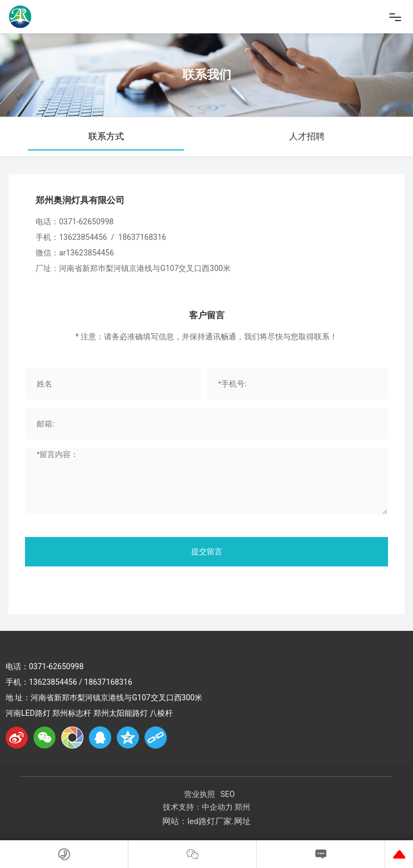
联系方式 (106, 136)
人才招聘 (307, 136)
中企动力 (217, 807)
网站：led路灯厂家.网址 (206, 821)
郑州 (242, 807)
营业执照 (200, 794)
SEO (228, 794)
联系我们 (207, 75)
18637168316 (142, 237)
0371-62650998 (86, 222)
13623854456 (83, 237)
